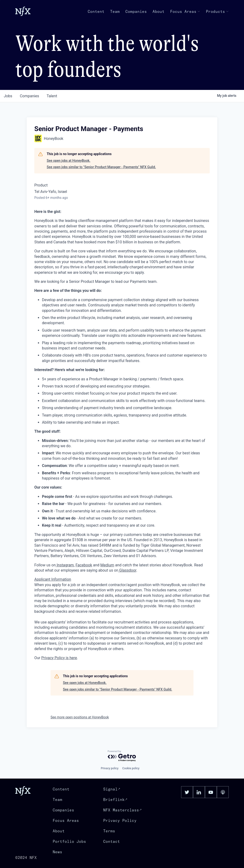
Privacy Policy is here (59, 658)
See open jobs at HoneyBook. (69, 161)
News (57, 852)
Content (96, 11)
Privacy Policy (120, 820)
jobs (8, 96)
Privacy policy (110, 768)
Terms (109, 831)
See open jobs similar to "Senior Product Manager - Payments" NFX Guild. (101, 167)
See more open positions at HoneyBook (80, 717)
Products (217, 11)
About (158, 11)
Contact (112, 841)
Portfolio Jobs (69, 841)
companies (29, 96)
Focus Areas (185, 11)
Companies (136, 11)
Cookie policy (131, 768)
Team (115, 11)
